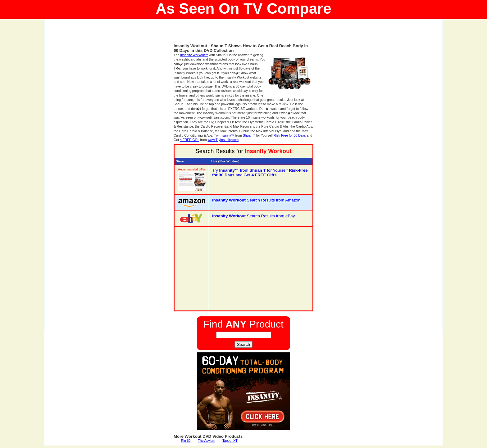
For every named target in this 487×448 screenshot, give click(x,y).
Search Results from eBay (253, 216)
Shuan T (249, 135)
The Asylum (207, 441)
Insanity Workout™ (194, 55)
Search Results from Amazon (256, 200)
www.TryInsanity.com (223, 140)
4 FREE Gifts (189, 140)
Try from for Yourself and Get (260, 173)
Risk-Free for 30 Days (290, 135)
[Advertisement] (243, 34)
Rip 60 (186, 441)
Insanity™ (227, 135)
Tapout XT (230, 441)
